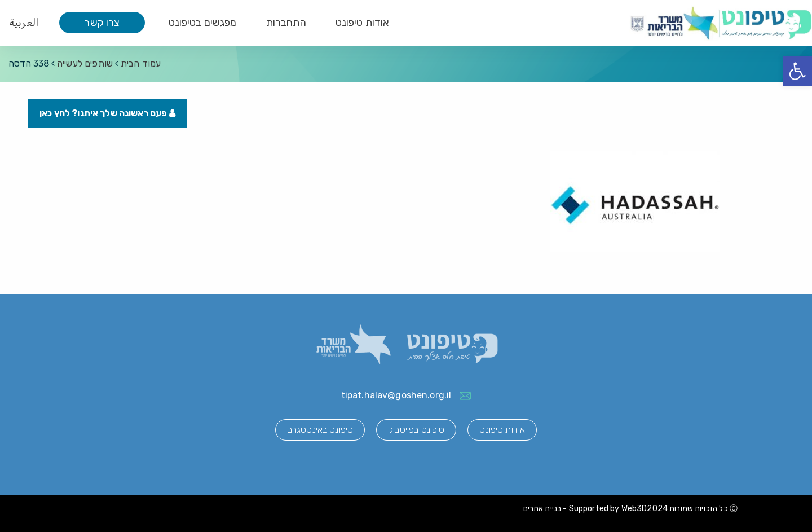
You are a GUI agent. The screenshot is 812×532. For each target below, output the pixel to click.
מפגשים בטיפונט (203, 23)
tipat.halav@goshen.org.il (396, 395)
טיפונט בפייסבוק (416, 430)
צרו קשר (102, 23)
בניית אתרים (542, 509)
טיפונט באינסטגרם (320, 430)
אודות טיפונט (363, 23)
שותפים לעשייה (85, 63)
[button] (797, 71)
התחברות (286, 23)
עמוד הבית (141, 63)
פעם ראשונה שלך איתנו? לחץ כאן (107, 113)
